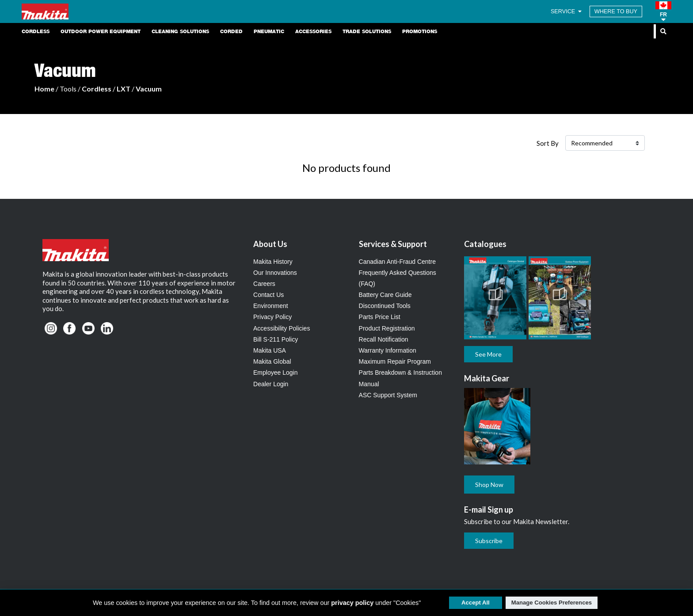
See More (488, 354)
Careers (264, 284)
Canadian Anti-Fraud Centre (397, 262)
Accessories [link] (313, 31)
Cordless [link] (36, 31)
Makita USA (270, 350)
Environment (271, 306)
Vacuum (149, 89)
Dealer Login (271, 384)
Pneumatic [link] (269, 31)
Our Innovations (275, 273)
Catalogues (485, 244)
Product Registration (387, 328)
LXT (124, 89)
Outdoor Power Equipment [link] (101, 31)
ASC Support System (388, 395)
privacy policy (352, 603)
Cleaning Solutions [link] (180, 31)
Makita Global (272, 361)
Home (44, 89)
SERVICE (567, 11)
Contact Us (268, 295)
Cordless (97, 89)
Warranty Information (388, 350)
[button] (663, 11)
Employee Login (275, 373)
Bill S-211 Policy (276, 339)
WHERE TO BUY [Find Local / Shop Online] (616, 11)
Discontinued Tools (385, 306)
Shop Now (489, 485)
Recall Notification (384, 339)
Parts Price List (380, 317)
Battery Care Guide (385, 295)
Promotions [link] (420, 31)
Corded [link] (231, 31)
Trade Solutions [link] (367, 31)
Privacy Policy (272, 317)
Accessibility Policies (282, 328)
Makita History (273, 262)
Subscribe (489, 541)
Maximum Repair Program (395, 361)
